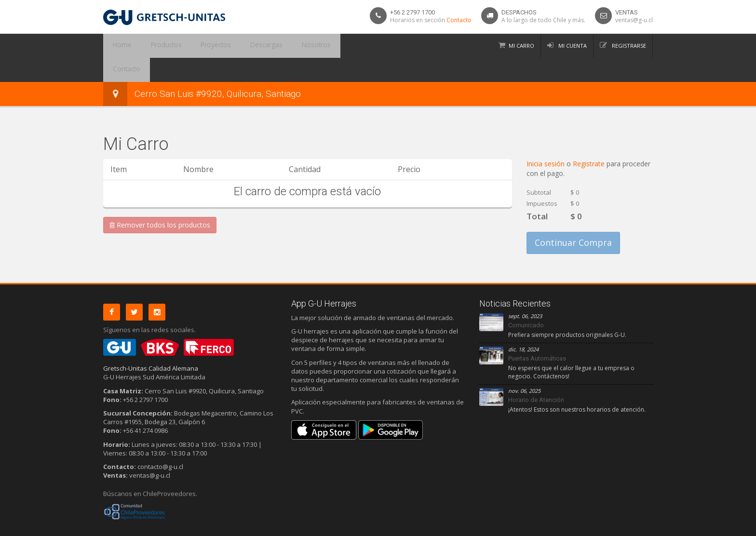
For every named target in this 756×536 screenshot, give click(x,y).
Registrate (590, 140)
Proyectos (201, 46)
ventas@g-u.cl (634, 20)
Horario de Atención (536, 376)
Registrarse (628, 46)
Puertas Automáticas (537, 334)
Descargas (246, 46)
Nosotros (290, 46)
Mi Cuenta (572, 46)
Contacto (459, 20)
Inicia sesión (547, 140)
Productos (157, 46)
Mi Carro (521, 46)
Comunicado (526, 301)
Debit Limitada (631, 527)
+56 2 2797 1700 (412, 12)
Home (119, 46)
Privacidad (137, 527)
